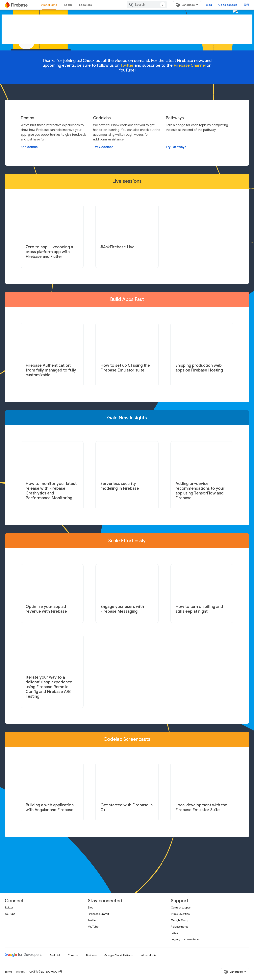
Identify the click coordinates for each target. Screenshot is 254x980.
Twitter (9, 907)
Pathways (175, 118)
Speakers (85, 5)
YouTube (10, 914)
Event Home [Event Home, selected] (49, 5)
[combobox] (147, 5)
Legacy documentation (186, 939)
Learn (68, 5)
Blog (209, 5)
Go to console (228, 5)
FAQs (174, 933)
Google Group (180, 920)
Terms (9, 972)
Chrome (73, 955)
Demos (27, 118)
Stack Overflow (181, 914)
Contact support (181, 907)
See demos (29, 147)
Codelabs (102, 118)
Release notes (179, 927)
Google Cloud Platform (119, 955)
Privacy (21, 972)
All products (149, 955)
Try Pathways (176, 147)
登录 (246, 5)
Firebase (91, 955)
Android (55, 955)
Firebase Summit (98, 914)
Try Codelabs (103, 147)
